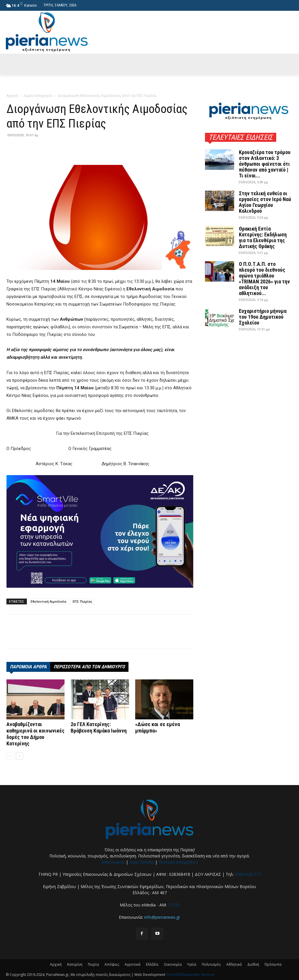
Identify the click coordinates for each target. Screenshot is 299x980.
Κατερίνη (75, 964)
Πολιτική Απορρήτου (178, 862)
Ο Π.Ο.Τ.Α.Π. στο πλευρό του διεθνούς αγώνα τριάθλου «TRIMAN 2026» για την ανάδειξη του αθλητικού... (264, 279)
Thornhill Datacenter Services (190, 975)
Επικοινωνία (113, 862)
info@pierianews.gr (162, 917)
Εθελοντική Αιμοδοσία (48, 601)
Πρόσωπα (273, 964)
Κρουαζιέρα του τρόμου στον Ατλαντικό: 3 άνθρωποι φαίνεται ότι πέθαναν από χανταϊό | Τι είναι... (265, 164)
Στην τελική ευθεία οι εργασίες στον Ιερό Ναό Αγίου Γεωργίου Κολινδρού (265, 202)
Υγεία (192, 964)
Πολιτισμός (211, 964)
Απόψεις (112, 964)
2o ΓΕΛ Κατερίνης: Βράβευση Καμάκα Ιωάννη (99, 727)
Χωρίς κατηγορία (38, 96)
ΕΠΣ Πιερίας (82, 601)
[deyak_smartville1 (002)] (100, 531)
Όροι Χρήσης (142, 862)
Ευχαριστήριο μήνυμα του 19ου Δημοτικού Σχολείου (263, 317)
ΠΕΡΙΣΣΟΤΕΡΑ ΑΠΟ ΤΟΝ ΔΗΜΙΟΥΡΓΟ (89, 667)
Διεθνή (253, 964)
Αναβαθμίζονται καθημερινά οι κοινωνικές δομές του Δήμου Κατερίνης (35, 734)
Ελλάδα (152, 964)
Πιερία (93, 964)
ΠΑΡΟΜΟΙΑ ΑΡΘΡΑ (28, 667)
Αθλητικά (234, 964)
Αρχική (12, 96)
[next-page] (19, 756)
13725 (174, 905)
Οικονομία (173, 964)
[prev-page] (10, 756)
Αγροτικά (133, 964)
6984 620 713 (248, 874)
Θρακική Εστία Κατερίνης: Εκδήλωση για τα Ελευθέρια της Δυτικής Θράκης (263, 237)
